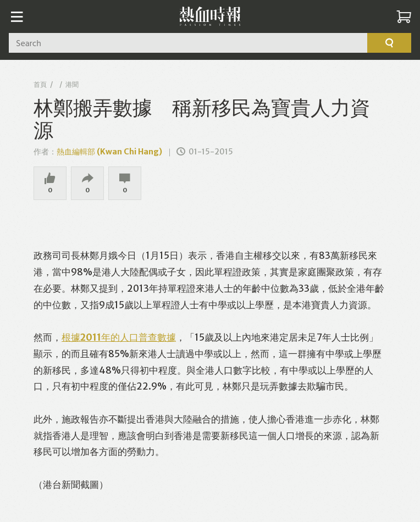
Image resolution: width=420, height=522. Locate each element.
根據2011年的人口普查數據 (119, 337)
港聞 (72, 84)
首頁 (40, 84)
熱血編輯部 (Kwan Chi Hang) (109, 152)
